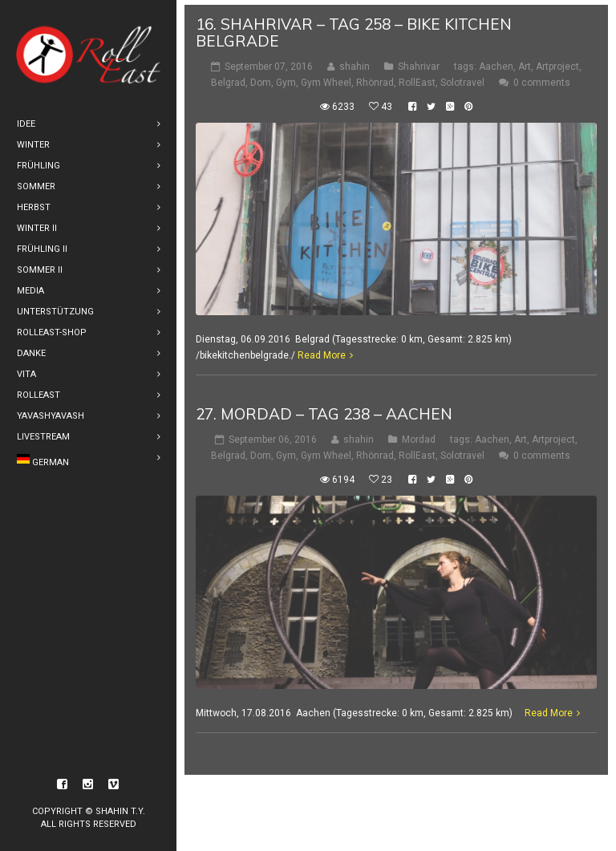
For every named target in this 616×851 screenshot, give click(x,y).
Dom (261, 78)
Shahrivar (419, 62)
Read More (322, 351)
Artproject (557, 62)
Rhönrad (375, 78)
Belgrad (228, 78)
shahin (355, 62)
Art (525, 62)
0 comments (542, 78)
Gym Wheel (326, 78)
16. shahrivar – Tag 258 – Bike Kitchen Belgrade (354, 28)
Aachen (496, 62)
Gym (286, 78)
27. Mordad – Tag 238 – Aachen (324, 410)
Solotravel (462, 78)
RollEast (417, 78)
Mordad (419, 436)
